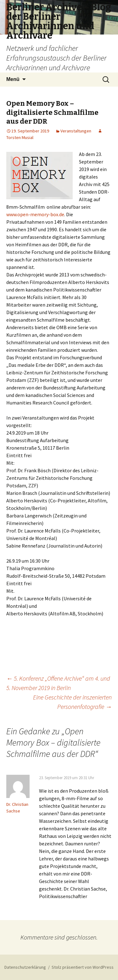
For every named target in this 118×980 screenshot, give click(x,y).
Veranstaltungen (76, 131)
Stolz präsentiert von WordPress (83, 967)
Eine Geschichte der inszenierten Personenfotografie (72, 702)
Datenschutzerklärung (25, 967)
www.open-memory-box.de (35, 214)
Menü (13, 79)
